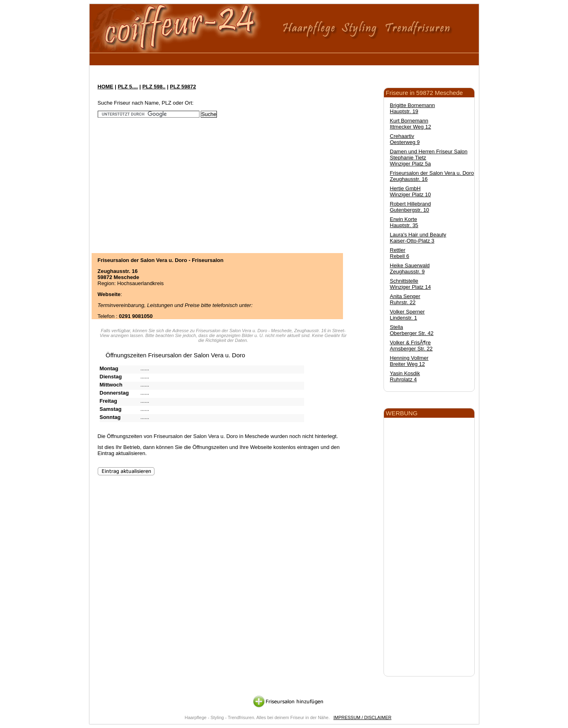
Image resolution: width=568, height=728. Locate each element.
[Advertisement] (243, 58)
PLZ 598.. (154, 87)
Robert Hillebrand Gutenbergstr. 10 (410, 207)
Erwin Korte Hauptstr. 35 (404, 222)
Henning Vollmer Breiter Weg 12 (409, 361)
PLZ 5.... (128, 87)
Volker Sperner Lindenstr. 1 (407, 315)
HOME (106, 87)
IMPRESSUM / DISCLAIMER (362, 717)
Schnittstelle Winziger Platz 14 (410, 284)
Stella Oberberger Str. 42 (412, 330)
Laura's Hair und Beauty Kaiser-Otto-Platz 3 (418, 238)
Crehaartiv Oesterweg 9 (405, 139)
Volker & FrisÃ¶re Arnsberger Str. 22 (412, 346)
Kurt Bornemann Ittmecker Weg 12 (411, 124)
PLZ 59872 (183, 87)
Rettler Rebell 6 (400, 253)
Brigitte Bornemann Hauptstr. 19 (413, 108)
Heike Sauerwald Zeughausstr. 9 (410, 268)
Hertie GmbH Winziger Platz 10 (410, 191)
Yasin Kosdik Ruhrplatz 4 (405, 376)
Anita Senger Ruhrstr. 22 (405, 299)
